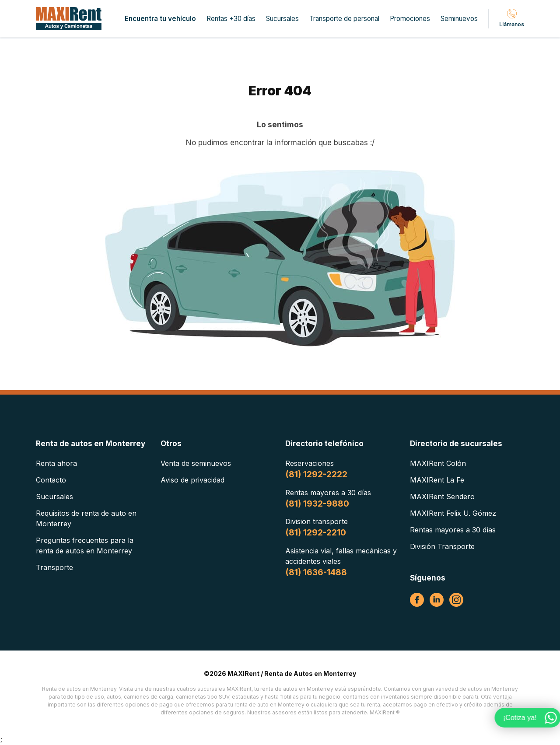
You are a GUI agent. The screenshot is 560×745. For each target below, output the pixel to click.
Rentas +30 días (231, 19)
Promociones (410, 19)
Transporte (54, 567)
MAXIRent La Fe (437, 480)
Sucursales (282, 19)
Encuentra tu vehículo (160, 19)
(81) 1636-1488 (316, 572)
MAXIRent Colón (438, 463)
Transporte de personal (344, 19)
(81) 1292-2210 (316, 533)
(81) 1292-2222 (316, 474)
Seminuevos (459, 19)
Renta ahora (56, 463)
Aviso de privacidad (192, 480)
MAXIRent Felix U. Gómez (453, 513)
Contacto (51, 480)
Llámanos (512, 18)
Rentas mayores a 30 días (453, 530)
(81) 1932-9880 (317, 504)
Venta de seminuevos (196, 463)
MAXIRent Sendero (442, 497)
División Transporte (442, 546)
